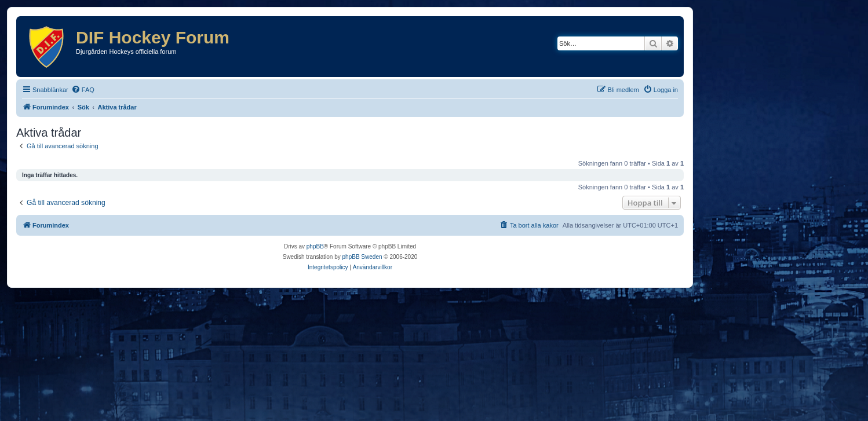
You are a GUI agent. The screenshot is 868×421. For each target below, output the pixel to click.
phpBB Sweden (362, 257)
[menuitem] (83, 90)
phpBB (315, 246)
